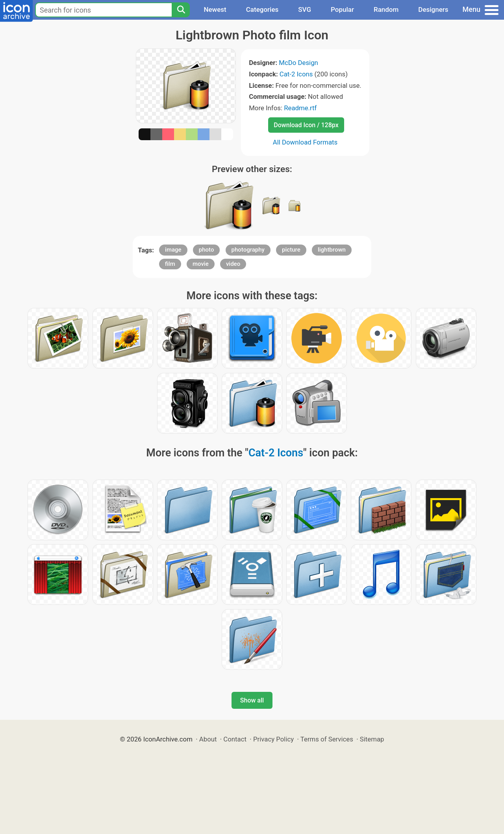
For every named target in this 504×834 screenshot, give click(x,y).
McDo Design (298, 63)
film (170, 264)
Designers (433, 9)
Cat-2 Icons (296, 74)
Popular (342, 9)
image (173, 250)
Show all (252, 700)
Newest (215, 9)
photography (248, 250)
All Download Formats (305, 142)
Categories (262, 9)
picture (291, 250)
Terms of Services (327, 739)
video (233, 264)
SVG (305, 9)
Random (386, 9)
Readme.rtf (300, 108)
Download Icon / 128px (306, 125)
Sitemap (372, 739)
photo (207, 250)
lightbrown (332, 250)
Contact (235, 739)
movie (201, 264)
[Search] (181, 10)
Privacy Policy (273, 739)
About (208, 739)
